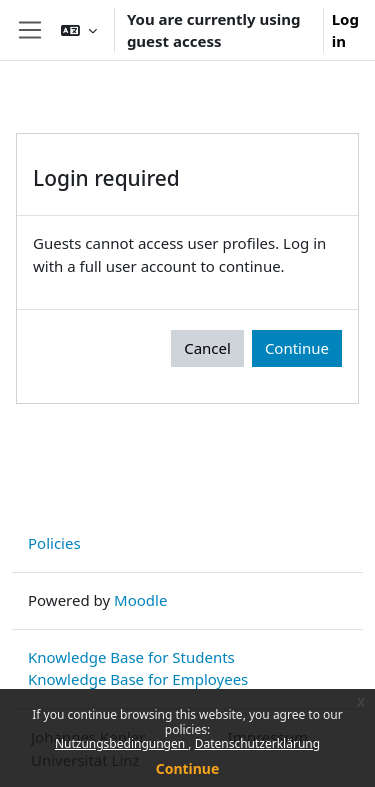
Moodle (140, 600)
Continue (188, 768)
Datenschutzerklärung (257, 743)
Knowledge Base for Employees (138, 679)
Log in (345, 30)
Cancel (207, 348)
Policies (54, 543)
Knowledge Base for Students (131, 657)
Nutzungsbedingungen (121, 743)
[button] (79, 30)
